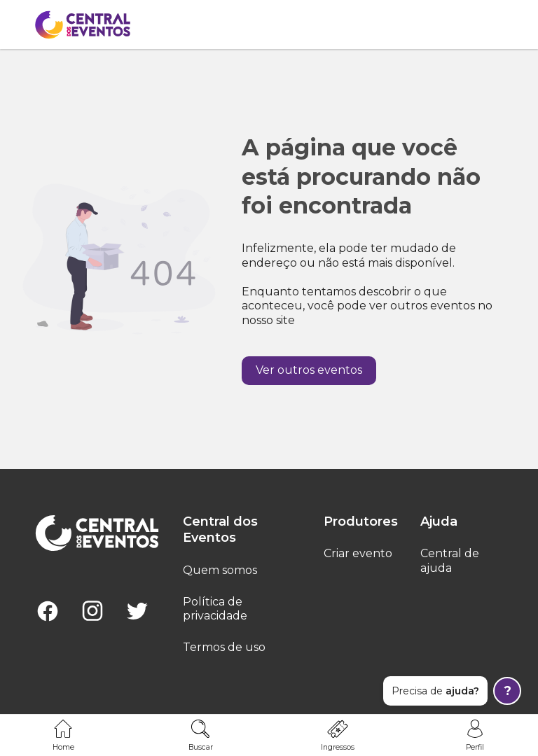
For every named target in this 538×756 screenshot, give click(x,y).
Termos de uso (224, 647)
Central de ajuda (450, 561)
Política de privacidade (215, 609)
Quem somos (220, 570)
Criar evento (358, 553)
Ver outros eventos (309, 370)
